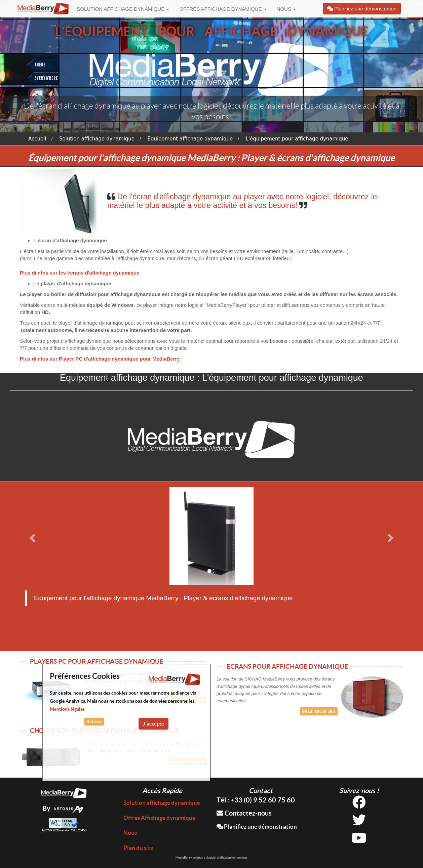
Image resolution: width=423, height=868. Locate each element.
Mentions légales (67, 709)
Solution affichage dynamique (123, 9)
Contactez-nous (244, 813)
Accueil (37, 139)
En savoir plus (319, 711)
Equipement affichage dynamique (190, 139)
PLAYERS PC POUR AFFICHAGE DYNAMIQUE (97, 661)
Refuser (94, 722)
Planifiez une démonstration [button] (362, 9)
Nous (286, 9)
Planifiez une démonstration (257, 826)
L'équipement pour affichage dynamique (297, 139)
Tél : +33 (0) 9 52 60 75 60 (256, 800)
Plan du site (138, 848)
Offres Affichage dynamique (223, 9)
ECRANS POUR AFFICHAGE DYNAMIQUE (287, 666)
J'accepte (153, 724)
